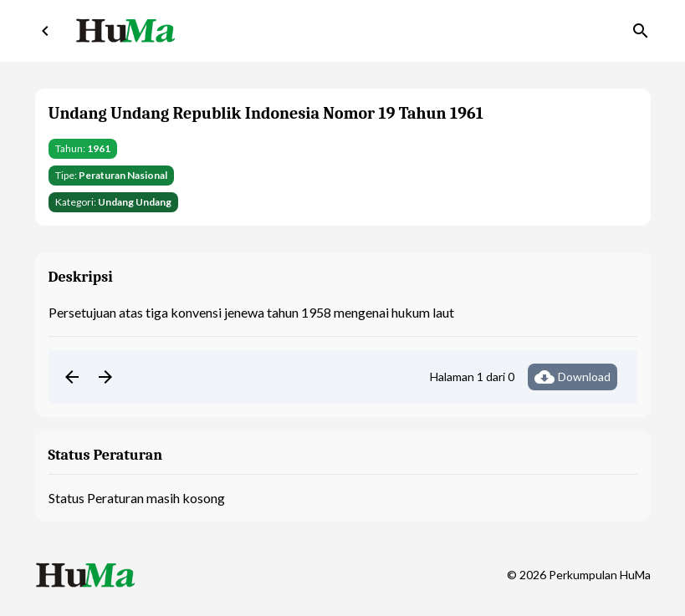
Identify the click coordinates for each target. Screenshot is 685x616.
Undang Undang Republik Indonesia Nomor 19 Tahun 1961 (266, 113)
